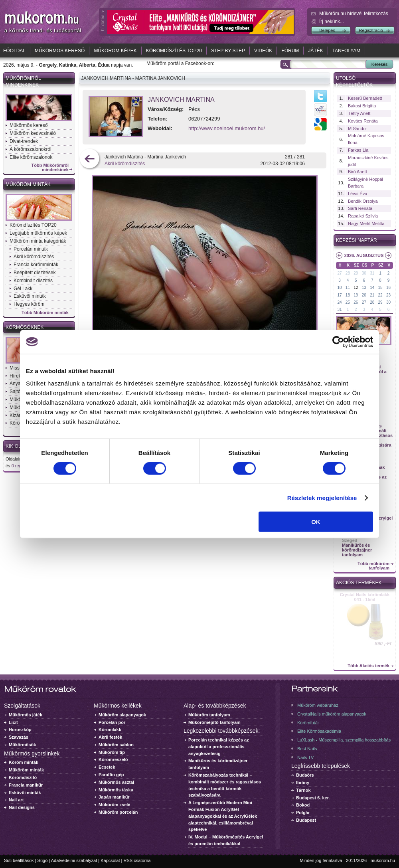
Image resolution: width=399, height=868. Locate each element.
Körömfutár (308, 723)
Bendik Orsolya (363, 201)
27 (339, 273)
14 (372, 288)
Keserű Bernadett (365, 98)
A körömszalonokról (31, 149)
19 (356, 295)
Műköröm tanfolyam (209, 715)
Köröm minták (24, 762)
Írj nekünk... (332, 22)
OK (316, 522)
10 (339, 288)
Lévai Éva (358, 194)
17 (339, 295)
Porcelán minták (31, 249)
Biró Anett (358, 172)
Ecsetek (107, 767)
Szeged (350, 540)
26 (356, 302)
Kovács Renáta (363, 121)
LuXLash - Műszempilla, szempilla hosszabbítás (344, 740)
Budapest (306, 820)
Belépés (327, 30)
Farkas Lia (358, 150)
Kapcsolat (110, 860)
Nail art (16, 800)
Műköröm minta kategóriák (38, 241)
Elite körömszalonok (31, 157)
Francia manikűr (26, 785)
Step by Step (228, 51)
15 (380, 288)
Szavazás (19, 737)
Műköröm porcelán (118, 812)
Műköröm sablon (116, 745)
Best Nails (307, 749)
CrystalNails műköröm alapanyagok (332, 714)
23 (388, 295)
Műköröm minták (28, 184)
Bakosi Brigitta (362, 106)
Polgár (303, 813)
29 (356, 273)
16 (388, 288)
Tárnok (303, 790)
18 (348, 295)
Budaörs (305, 775)
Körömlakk (110, 730)
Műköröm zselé (114, 805)
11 (348, 288)
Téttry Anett (359, 113)
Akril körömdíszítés (34, 257)
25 (348, 302)
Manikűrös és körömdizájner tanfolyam (357, 550)
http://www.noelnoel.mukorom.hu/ (227, 128)
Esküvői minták (30, 296)
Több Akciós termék (368, 666)
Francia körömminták (36, 265)
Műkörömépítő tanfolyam (214, 722)
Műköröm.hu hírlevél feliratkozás (354, 14)
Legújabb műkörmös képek (38, 233)
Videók (263, 51)
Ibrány (303, 783)
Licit (13, 722)
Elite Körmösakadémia (319, 731)
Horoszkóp (20, 730)
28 (348, 273)
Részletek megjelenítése (322, 497)
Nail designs (22, 807)
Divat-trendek (24, 141)
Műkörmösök (22, 745)
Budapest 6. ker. (313, 798)
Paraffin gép (111, 775)
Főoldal (14, 51)
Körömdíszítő (23, 777)
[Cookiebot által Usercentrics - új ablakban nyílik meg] (338, 342)
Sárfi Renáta (360, 208)
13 (364, 288)
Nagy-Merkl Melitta (366, 223)
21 (372, 295)
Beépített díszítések (35, 273)
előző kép (90, 159)
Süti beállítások (19, 860)
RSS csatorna (137, 860)
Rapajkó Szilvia (363, 216)
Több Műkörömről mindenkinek (50, 168)
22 (380, 295)
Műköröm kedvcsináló (33, 133)
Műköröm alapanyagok (122, 715)
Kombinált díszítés (33, 281)
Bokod (303, 805)
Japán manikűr (114, 797)
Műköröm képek (115, 51)
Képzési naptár (357, 240)
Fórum (290, 51)
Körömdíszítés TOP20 (174, 51)
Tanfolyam (347, 51)
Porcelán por (112, 722)
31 (372, 273)
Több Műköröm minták (45, 313)
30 (364, 273)
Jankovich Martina (181, 100)
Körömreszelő (113, 759)
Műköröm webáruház (318, 705)
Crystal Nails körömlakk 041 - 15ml (365, 597)
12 (356, 288)
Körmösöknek (25, 327)
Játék (315, 51)
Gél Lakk (23, 289)
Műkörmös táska (116, 790)
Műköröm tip (112, 752)
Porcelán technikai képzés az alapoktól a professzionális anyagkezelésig (219, 747)
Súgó (43, 860)
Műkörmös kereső (60, 51)
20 (364, 295)
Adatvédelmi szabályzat (74, 860)
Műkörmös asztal (116, 782)
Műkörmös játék (26, 715)
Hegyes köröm (29, 304)
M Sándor (358, 129)
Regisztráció (371, 30)
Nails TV (305, 757)
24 (339, 302)
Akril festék (110, 737)
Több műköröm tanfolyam (373, 566)
